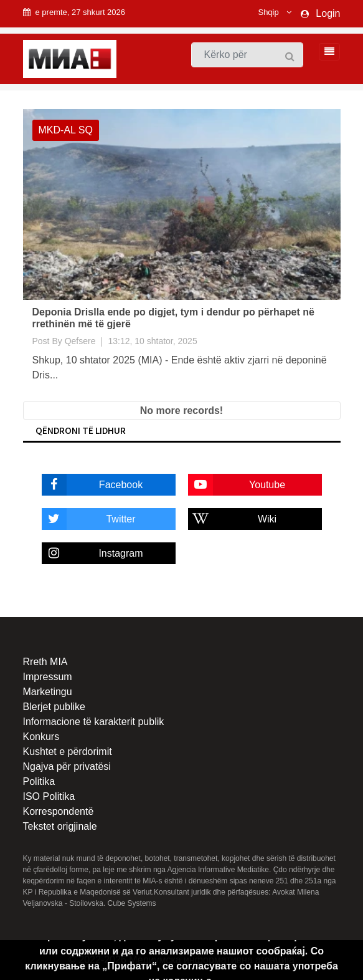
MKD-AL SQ (66, 130)
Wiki (233, 519)
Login (328, 13)
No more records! (181, 411)
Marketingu (48, 692)
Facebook (92, 485)
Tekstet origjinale (60, 826)
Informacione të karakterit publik (94, 722)
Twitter (89, 519)
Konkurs (41, 737)
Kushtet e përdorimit (68, 752)
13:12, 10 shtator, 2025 (152, 341)
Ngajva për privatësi (67, 766)
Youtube (237, 485)
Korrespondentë (59, 811)
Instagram (92, 553)
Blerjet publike (54, 707)
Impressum (48, 677)
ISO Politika (49, 796)
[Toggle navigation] (326, 52)
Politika (39, 781)
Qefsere (80, 341)
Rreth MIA (45, 662)
